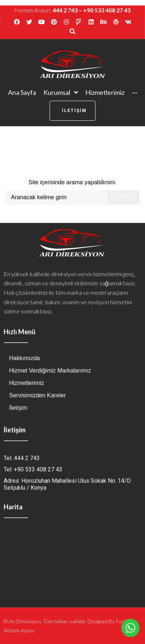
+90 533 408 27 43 (107, 10)
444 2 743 (65, 10)
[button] (72, 111)
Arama (124, 197)
